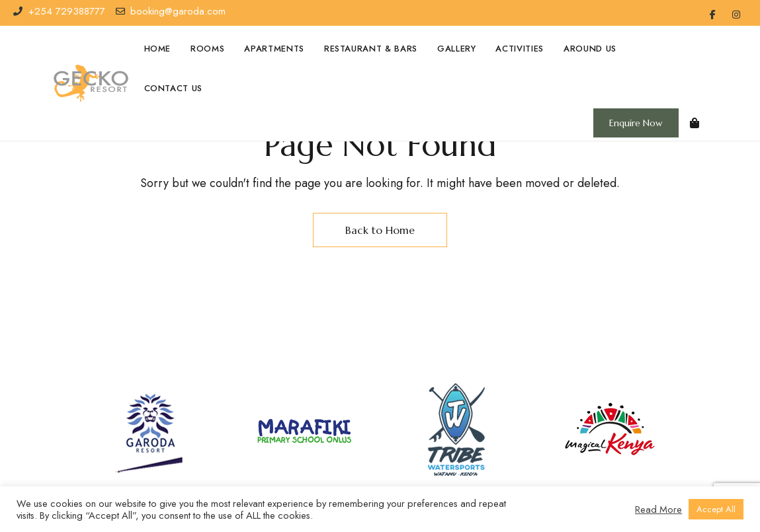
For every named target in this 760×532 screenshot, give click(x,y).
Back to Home (380, 230)
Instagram (736, 15)
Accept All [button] (716, 509)
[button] (636, 123)
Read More (658, 510)
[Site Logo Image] (91, 83)
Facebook (713, 15)
